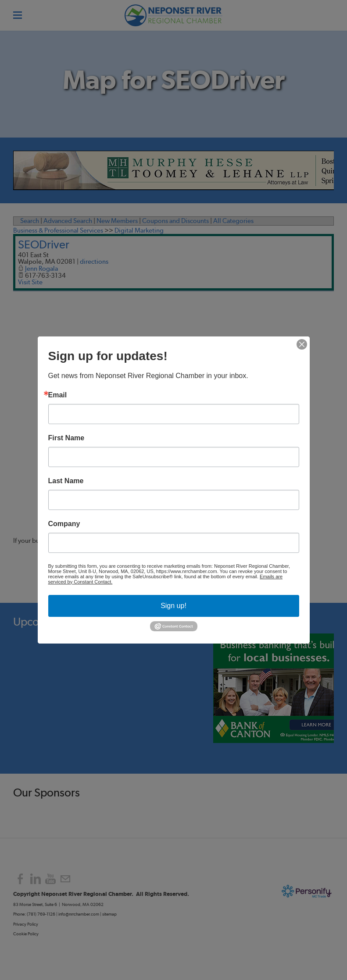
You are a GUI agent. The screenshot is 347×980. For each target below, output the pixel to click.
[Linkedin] (36, 879)
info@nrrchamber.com (79, 914)
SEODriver (44, 244)
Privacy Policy (26, 924)
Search (30, 221)
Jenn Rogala (41, 269)
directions (94, 262)
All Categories (233, 221)
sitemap (109, 914)
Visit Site (30, 282)
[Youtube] (50, 879)
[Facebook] (21, 879)
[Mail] (65, 879)
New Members (117, 221)
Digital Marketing (139, 230)
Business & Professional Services (58, 230)
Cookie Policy (26, 934)
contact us (102, 541)
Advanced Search (68, 221)
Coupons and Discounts (175, 221)
